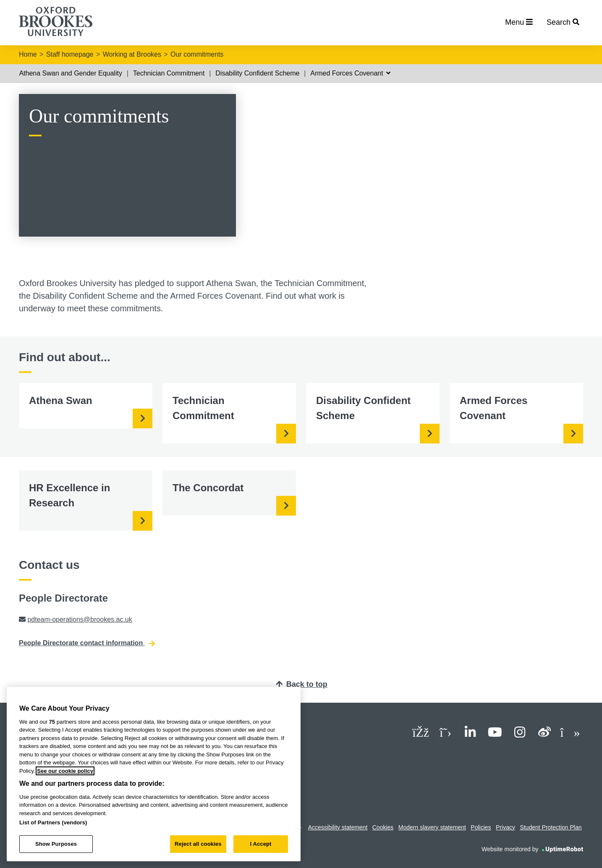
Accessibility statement (338, 827)
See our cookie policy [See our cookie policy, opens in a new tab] (65, 771)
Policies (481, 827)
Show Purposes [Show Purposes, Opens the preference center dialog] (56, 844)
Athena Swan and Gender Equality (71, 73)
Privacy (505, 827)
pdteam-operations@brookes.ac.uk (80, 619)
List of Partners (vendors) (53, 822)
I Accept (260, 844)
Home (28, 54)
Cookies (383, 827)
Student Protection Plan (551, 827)
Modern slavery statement (432, 827)
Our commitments (197, 54)
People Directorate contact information (87, 643)
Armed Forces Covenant (350, 73)
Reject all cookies (198, 844)
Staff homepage (70, 54)
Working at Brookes (132, 54)
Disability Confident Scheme (257, 73)
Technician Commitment (169, 73)
